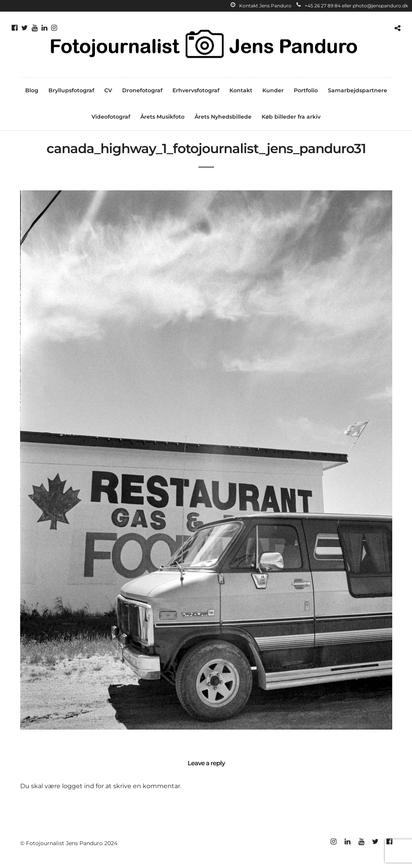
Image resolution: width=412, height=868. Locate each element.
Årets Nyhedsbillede (223, 117)
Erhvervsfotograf (196, 90)
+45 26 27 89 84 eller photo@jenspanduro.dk (352, 6)
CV (108, 90)
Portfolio (306, 90)
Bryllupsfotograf (71, 90)
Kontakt (241, 90)
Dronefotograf (142, 90)
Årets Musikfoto (162, 117)
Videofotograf (111, 117)
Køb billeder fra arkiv (291, 117)
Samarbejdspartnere (358, 90)
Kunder (273, 90)
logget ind (78, 786)
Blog (32, 90)
